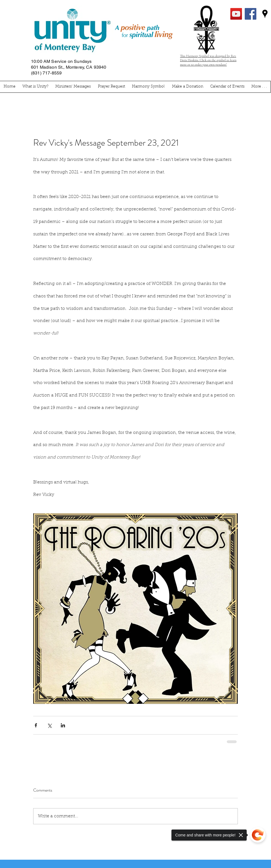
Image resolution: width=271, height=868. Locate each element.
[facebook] (251, 14)
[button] (259, 87)
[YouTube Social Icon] (236, 14)
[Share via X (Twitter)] (49, 725)
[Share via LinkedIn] (63, 725)
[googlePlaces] (265, 14)
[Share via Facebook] (36, 725)
